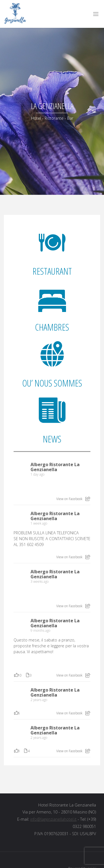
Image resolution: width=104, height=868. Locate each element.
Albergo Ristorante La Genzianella (55, 467)
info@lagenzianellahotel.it (53, 819)
